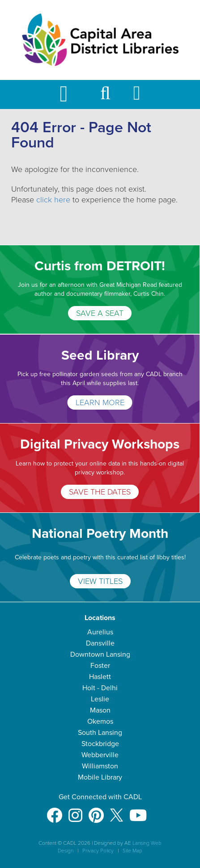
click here (53, 200)
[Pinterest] (96, 811)
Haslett (100, 677)
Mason (100, 710)
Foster (100, 666)
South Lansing (100, 733)
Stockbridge (100, 744)
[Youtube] (138, 811)
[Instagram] (75, 811)
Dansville (100, 643)
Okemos (100, 721)
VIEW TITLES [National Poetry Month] (100, 581)
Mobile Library (100, 777)
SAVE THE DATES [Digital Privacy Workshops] (100, 492)
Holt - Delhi (100, 688)
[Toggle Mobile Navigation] (71, 94)
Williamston (100, 766)
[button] (105, 97)
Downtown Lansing (100, 654)
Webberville (100, 755)
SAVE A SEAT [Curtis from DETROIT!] (100, 313)
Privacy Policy (98, 851)
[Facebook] (54, 811)
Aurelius (100, 632)
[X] (117, 811)
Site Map (132, 851)
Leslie (100, 699)
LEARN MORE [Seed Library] (100, 403)
